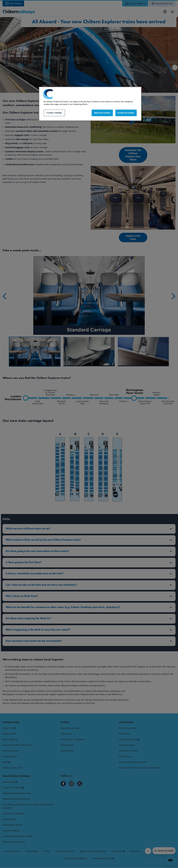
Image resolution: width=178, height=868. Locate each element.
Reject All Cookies (102, 113)
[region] (90, 104)
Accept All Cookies (126, 113)
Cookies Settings (54, 113)
